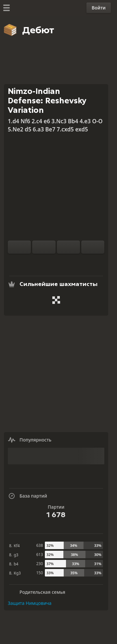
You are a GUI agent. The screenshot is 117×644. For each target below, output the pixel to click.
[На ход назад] (68, 247)
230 (39, 564)
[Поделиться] (77, 262)
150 (39, 573)
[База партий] (56, 262)
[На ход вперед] (93, 247)
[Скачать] (67, 262)
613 (39, 554)
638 (39, 545)
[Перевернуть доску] (19, 247)
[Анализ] (46, 262)
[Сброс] (44, 247)
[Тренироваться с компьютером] (35, 262)
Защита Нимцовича (30, 603)
